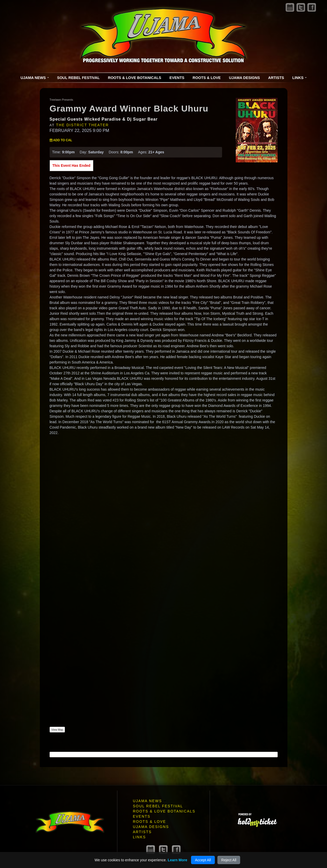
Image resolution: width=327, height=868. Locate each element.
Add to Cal (61, 140)
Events (177, 78)
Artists (276, 78)
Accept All (203, 860)
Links (299, 78)
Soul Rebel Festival (78, 78)
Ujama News (35, 78)
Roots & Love (207, 78)
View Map (57, 730)
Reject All (229, 860)
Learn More (177, 860)
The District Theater (82, 125)
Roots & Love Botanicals (135, 78)
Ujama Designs (244, 78)
